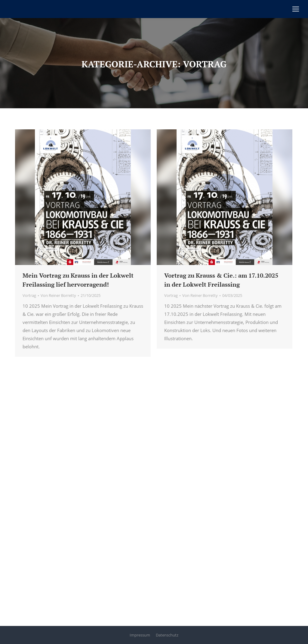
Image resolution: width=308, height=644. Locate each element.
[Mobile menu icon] (296, 9)
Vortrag (29, 295)
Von (58, 295)
